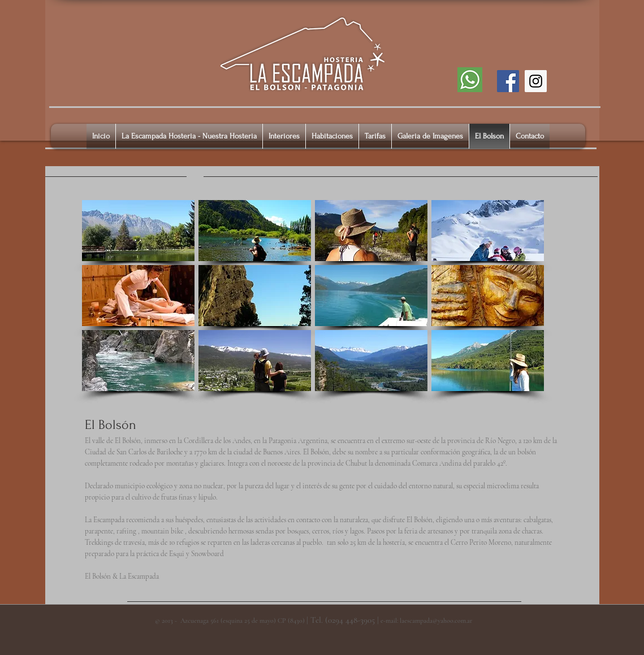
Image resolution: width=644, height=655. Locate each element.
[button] (138, 231)
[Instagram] (536, 81)
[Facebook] (508, 81)
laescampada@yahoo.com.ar (436, 621)
